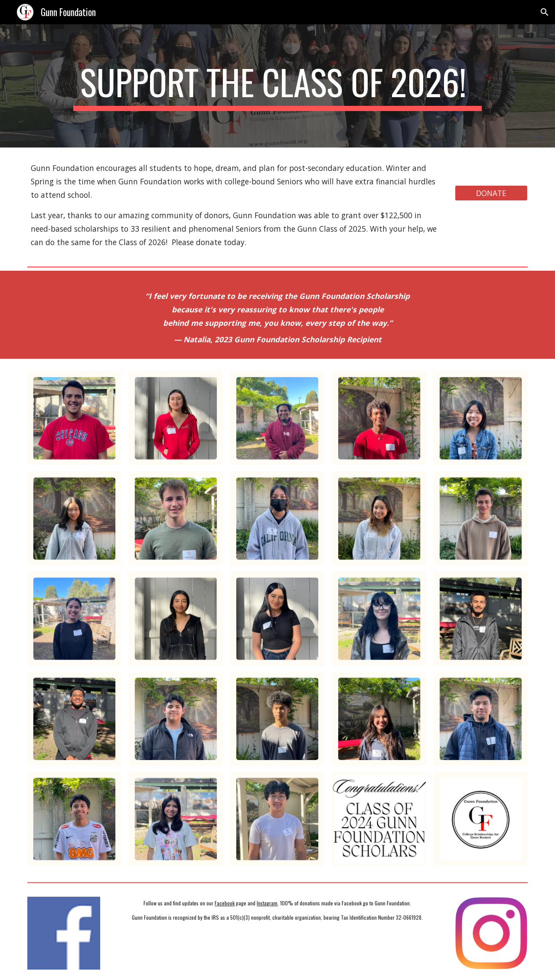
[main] (277, 86)
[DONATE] (491, 193)
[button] (545, 12)
